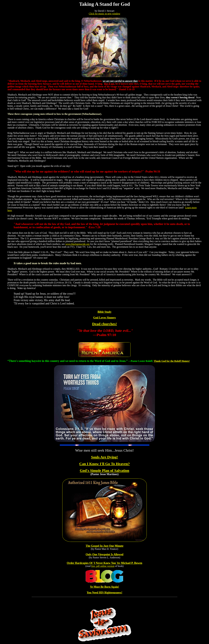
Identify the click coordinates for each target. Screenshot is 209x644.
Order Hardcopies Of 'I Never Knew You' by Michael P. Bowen (104, 563)
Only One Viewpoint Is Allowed (104, 554)
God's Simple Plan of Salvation (104, 470)
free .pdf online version (103, 566)
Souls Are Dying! (105, 457)
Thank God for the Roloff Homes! (172, 361)
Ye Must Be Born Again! (104, 587)
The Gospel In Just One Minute (105, 546)
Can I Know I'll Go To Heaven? (104, 464)
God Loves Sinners (104, 318)
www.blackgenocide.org (77, 244)
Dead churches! (105, 324)
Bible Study (104, 312)
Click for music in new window (104, 14)
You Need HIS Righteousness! (105, 593)
